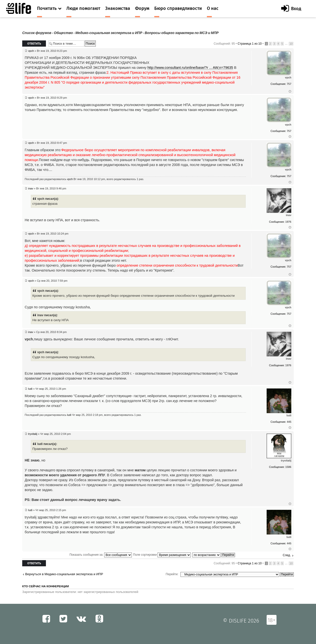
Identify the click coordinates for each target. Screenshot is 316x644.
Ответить (34, 44)
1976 (288, 222)
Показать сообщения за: (100, 555)
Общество (63, 33)
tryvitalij (33, 434)
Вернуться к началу (290, 92)
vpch (31, 51)
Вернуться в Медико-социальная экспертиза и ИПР (64, 574)
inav (31, 188)
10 (291, 44)
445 (289, 422)
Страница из (249, 44)
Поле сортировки (162, 555)
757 (289, 84)
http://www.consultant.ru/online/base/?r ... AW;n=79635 (190, 68)
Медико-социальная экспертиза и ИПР (109, 33)
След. (287, 555)
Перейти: (172, 574)
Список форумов (37, 33)
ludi (30, 389)
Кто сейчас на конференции (46, 586)
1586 (288, 467)
